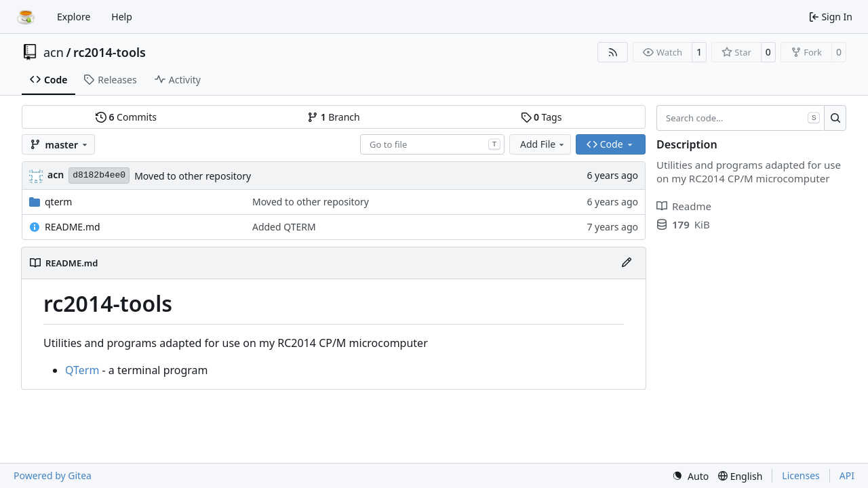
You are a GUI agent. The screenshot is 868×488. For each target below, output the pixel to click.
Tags (541, 117)
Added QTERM (284, 227)
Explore (74, 17)
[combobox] (432, 144)
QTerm (82, 370)
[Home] (26, 17)
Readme (684, 206)
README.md (73, 227)
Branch (334, 117)
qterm (58, 202)
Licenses (801, 475)
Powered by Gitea (53, 475)
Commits (126, 117)
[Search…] (835, 118)
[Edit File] (627, 263)
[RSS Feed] (613, 52)
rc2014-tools (110, 52)
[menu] (690, 476)
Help (122, 17)
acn (54, 52)
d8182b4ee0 (99, 175)
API (847, 475)
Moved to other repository (193, 176)
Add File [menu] (543, 144)
